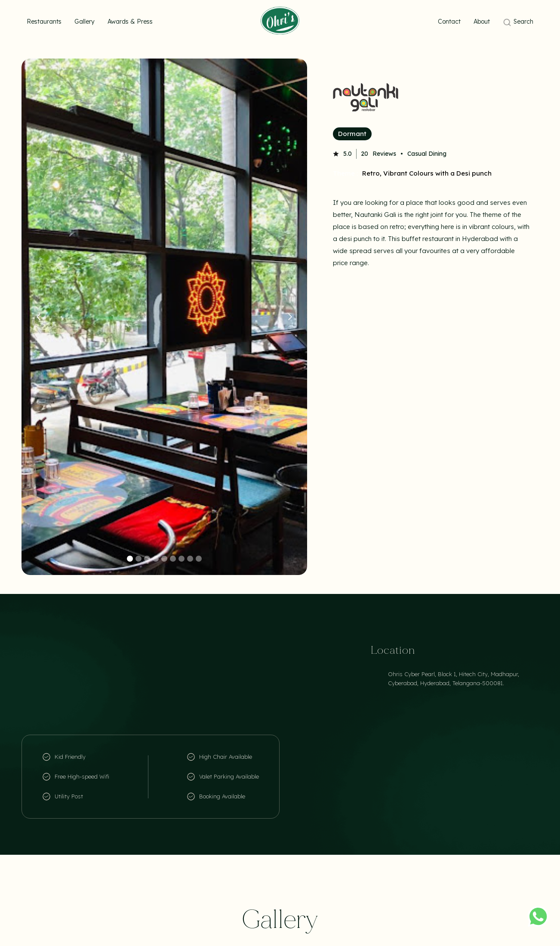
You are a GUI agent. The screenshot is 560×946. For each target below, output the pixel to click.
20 (365, 154)
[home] (280, 20)
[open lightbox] (164, 317)
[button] (39, 317)
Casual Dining (427, 154)
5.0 (348, 154)
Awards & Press (130, 22)
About (482, 22)
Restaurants (44, 22)
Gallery (85, 22)
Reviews (384, 154)
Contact (449, 22)
